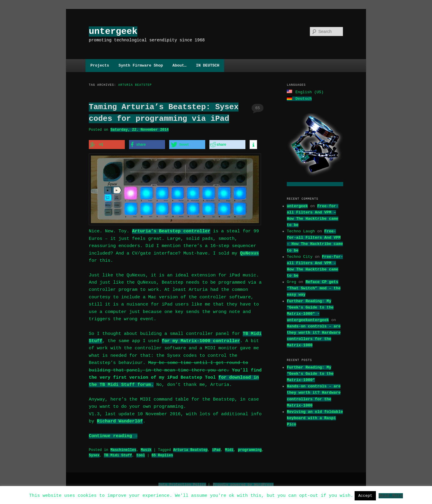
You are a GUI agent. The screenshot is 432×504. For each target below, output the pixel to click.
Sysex (94, 453)
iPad (216, 448)
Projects (100, 65)
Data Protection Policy (182, 483)
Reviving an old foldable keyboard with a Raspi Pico (315, 417)
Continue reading (113, 434)
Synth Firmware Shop (141, 65)
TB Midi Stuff (118, 453)
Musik (146, 448)
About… (180, 65)
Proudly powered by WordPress (243, 483)
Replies (162, 453)
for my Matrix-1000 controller (201, 339)
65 (258, 108)
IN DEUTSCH (208, 65)
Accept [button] (365, 496)
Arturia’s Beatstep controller (171, 230)
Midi (229, 448)
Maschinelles (123, 448)
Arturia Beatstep (190, 448)
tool (141, 453)
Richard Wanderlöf (120, 420)
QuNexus (249, 252)
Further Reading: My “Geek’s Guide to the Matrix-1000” (310, 373)
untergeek (113, 31)
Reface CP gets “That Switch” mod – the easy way (314, 288)
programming (250, 448)
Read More (391, 495)
